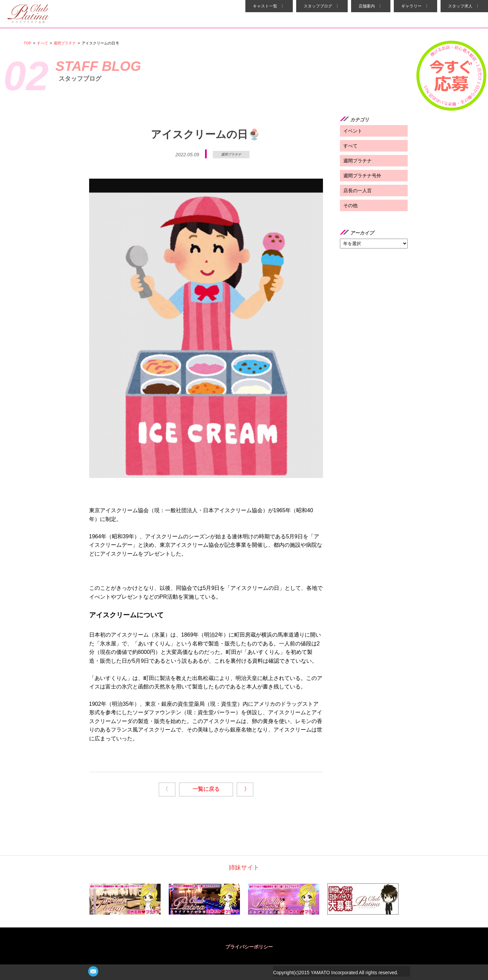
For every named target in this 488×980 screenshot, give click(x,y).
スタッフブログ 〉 (322, 6)
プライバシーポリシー (249, 947)
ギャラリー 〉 (415, 6)
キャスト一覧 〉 (269, 6)
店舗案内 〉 (371, 6)
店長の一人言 (358, 191)
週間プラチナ (65, 43)
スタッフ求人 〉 (464, 6)
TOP (27, 43)
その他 (350, 205)
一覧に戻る (206, 789)
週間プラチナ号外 (362, 176)
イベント (353, 131)
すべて (43, 43)
